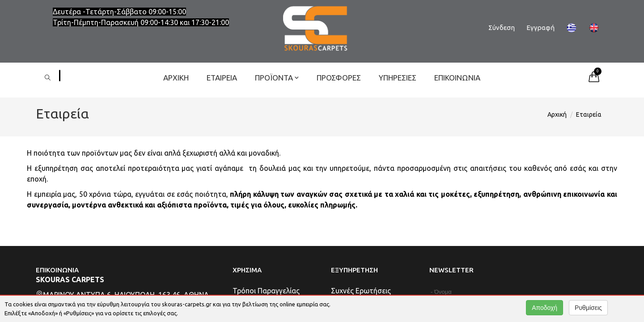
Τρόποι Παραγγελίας (266, 291)
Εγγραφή (540, 28)
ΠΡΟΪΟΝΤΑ (277, 78)
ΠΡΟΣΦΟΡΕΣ (339, 78)
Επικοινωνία (457, 78)
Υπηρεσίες (398, 78)
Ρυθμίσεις (588, 308)
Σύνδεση (502, 28)
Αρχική (176, 78)
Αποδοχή (544, 308)
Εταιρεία (222, 78)
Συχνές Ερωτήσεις (361, 291)
